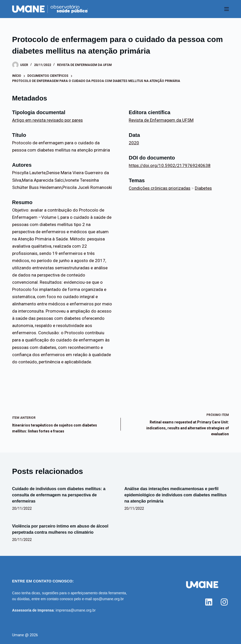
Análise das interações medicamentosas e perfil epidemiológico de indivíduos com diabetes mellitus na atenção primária (176, 495)
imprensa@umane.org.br (76, 610)
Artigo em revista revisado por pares (47, 120)
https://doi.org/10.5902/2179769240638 (170, 165)
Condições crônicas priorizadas (160, 188)
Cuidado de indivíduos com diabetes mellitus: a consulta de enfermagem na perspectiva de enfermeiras (59, 495)
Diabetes (203, 188)
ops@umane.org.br (108, 599)
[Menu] (227, 9)
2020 (134, 143)
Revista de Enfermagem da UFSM (84, 65)
